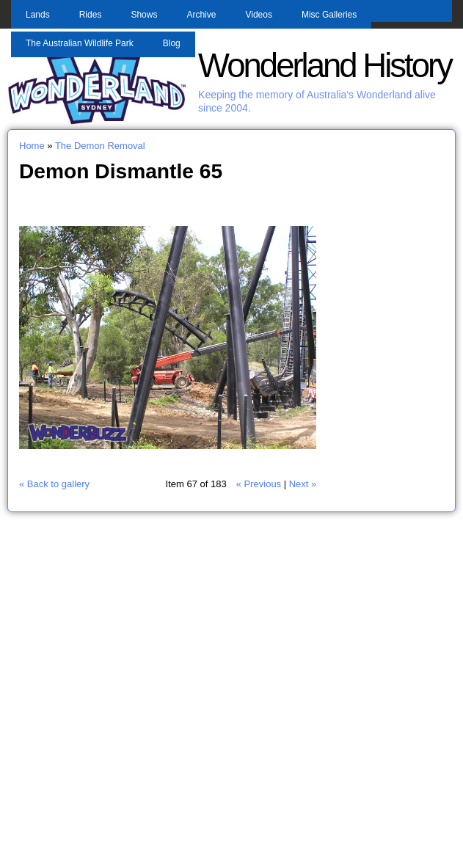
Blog (172, 43)
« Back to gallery (54, 484)
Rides (91, 15)
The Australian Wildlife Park (80, 43)
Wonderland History (325, 66)
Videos (258, 15)
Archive (201, 15)
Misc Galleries (329, 15)
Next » (303, 484)
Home (32, 146)
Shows (144, 15)
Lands (38, 15)
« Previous (259, 484)
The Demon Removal (100, 146)
